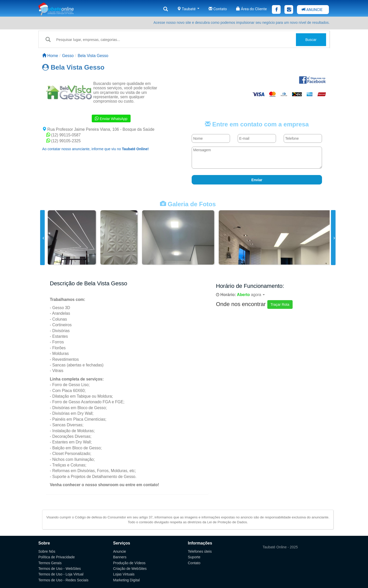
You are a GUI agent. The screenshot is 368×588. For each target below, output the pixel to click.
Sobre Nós (47, 551)
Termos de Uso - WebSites (60, 569)
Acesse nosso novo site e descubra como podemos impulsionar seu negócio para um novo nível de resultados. (241, 23)
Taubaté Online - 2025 (280, 547)
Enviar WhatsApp (111, 118)
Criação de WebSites (130, 569)
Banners (120, 557)
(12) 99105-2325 (64, 141)
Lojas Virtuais (124, 574)
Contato (218, 9)
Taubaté (188, 9)
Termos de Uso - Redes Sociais (63, 580)
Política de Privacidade (56, 557)
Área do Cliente (251, 9)
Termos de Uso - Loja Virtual (61, 574)
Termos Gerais (50, 563)
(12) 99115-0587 (64, 135)
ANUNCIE (312, 10)
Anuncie (120, 551)
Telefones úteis (200, 551)
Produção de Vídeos (129, 563)
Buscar (311, 40)
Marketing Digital (126, 580)
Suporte (194, 557)
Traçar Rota (280, 304)
